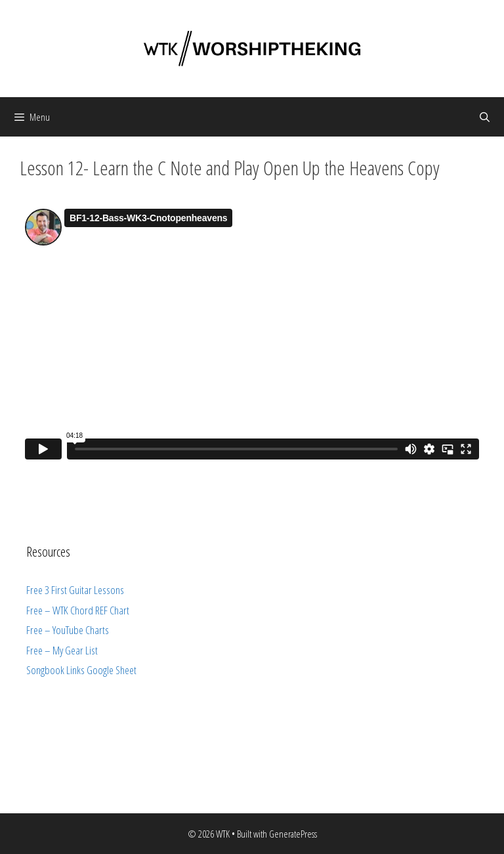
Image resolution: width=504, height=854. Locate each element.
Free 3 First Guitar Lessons (75, 590)
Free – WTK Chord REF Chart (78, 610)
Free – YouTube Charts (68, 630)
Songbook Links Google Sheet (81, 670)
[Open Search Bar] (485, 117)
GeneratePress (293, 834)
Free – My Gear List (62, 650)
